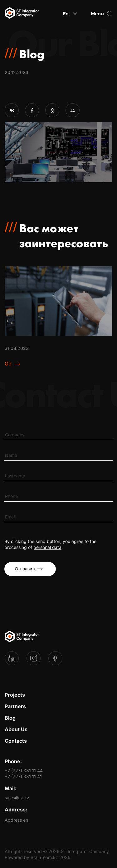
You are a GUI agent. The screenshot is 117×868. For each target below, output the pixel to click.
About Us (16, 729)
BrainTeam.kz (44, 857)
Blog (10, 718)
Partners (15, 706)
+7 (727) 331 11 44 (24, 771)
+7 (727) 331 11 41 (23, 776)
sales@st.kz (17, 798)
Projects (15, 695)
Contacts (16, 741)
